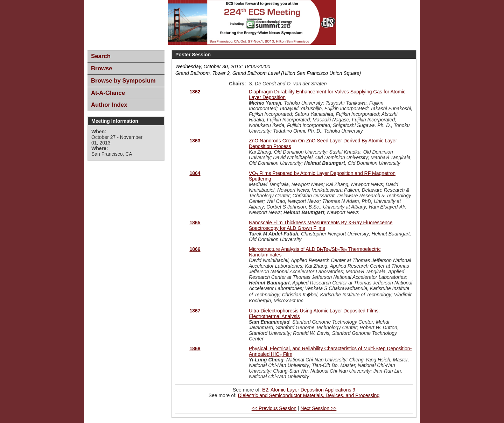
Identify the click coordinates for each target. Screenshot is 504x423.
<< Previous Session (274, 408)
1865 (195, 223)
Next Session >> (319, 408)
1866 (195, 249)
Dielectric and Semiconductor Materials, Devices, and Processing (309, 395)
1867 (195, 311)
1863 (195, 141)
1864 (195, 173)
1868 (195, 348)
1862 (195, 92)
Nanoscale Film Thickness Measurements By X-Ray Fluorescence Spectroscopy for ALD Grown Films (321, 225)
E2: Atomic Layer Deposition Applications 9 (309, 390)
